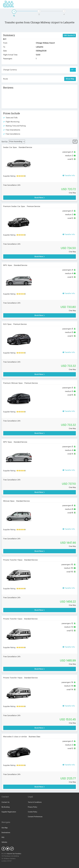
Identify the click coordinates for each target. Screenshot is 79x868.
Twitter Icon (8, 849)
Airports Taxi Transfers (14, 854)
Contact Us (6, 802)
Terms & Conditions (35, 802)
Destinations (6, 833)
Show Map (70, 79)
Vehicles (4, 842)
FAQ (3, 837)
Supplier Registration (9, 812)
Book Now (40, 198)
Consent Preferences (35, 817)
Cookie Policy (32, 812)
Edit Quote (69, 35)
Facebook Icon (3, 849)
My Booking (6, 807)
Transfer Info (69, 176)
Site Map (5, 828)
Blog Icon (12, 849)
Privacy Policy (32, 807)
